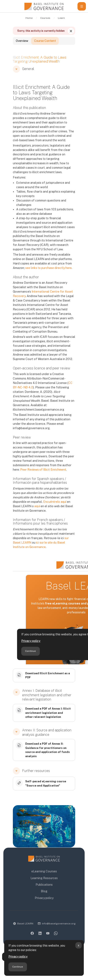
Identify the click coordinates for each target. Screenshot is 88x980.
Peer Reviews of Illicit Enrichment (43, 470)
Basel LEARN (25, 924)
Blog (44, 891)
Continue (18, 967)
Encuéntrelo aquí (55, 502)
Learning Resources (44, 878)
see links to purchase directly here (48, 268)
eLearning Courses (44, 871)
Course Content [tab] (45, 41)
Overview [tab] (22, 41)
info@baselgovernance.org (59, 924)
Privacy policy (18, 957)
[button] (16, 69)
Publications (44, 885)
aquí (37, 506)
